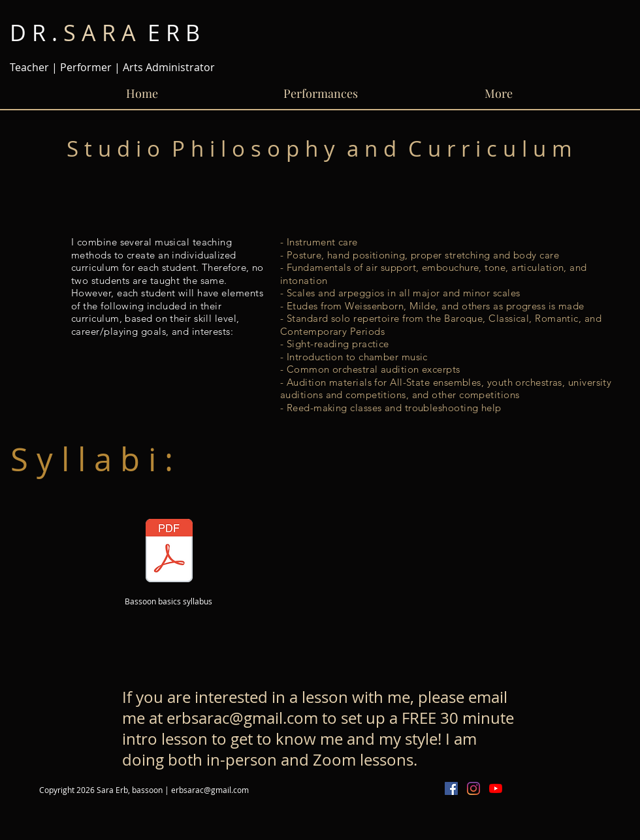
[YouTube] (496, 788)
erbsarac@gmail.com (242, 718)
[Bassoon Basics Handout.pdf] (169, 552)
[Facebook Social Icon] (451, 788)
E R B (105, 33)
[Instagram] (473, 788)
